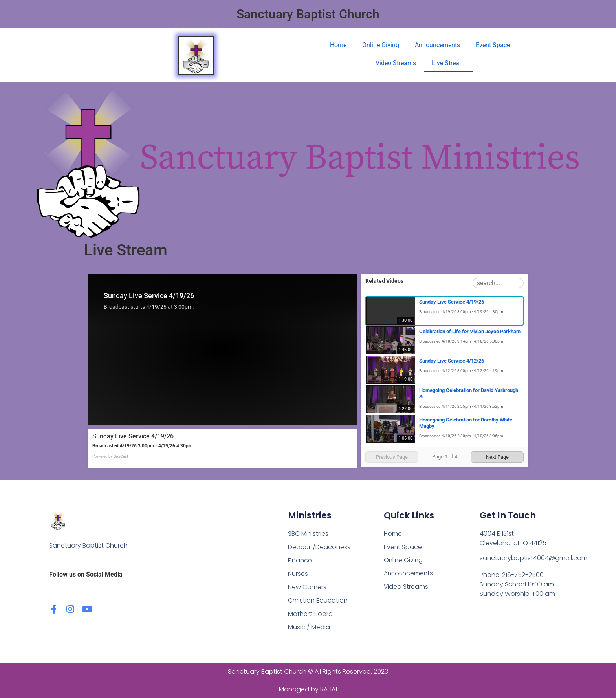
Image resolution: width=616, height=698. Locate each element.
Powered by (110, 456)
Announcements (437, 45)
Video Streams (396, 63)
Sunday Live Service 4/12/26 (452, 361)
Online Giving (381, 45)
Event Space (493, 45)
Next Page (497, 457)
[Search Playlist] (498, 283)
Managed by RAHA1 (308, 689)
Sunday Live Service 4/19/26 (452, 302)
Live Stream (448, 63)
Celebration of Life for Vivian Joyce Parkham (470, 331)
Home (338, 45)
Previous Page (392, 457)
